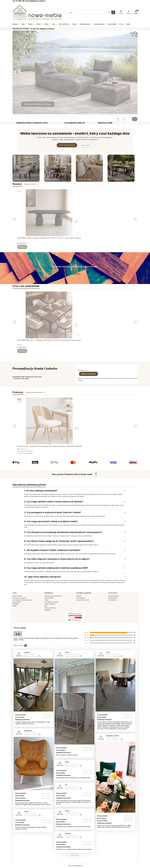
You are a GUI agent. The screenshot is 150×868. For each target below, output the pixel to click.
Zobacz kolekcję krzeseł (67, 145)
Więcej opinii (75, 855)
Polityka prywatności (50, 608)
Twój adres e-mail (83, 370)
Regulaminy (48, 610)
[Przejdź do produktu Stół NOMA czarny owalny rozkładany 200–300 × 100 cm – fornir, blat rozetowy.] (49, 213)
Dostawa (79, 596)
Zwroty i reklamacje (50, 604)
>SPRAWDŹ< (75, 274)
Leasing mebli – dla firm (83, 600)
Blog (46, 606)
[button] (113, 12)
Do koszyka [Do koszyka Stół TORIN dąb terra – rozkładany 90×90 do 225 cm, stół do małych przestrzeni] (22, 351)
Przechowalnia (112, 600)
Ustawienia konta (113, 598)
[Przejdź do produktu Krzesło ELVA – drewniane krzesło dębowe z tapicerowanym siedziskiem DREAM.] (49, 421)
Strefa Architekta (49, 598)
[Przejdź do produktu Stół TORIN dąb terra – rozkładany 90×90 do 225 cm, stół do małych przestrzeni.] (49, 315)
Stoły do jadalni (86, 145)
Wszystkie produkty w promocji (36, 392)
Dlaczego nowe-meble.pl (19, 598)
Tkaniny (47, 600)
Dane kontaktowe (17, 596)
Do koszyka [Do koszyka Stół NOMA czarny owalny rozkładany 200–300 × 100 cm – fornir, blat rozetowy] (22, 247)
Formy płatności (81, 598)
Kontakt (15, 606)
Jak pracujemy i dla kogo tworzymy (22, 600)
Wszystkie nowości (31, 184)
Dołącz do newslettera (88, 374)
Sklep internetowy (74, 866)
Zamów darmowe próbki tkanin (53, 596)
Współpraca (16, 604)
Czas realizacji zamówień (51, 602)
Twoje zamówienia (113, 596)
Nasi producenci (17, 602)
